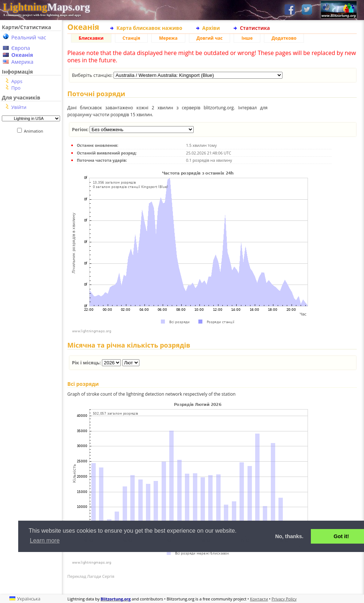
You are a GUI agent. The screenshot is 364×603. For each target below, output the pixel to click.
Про (16, 88)
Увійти (19, 107)
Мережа (168, 38)
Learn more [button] (45, 541)
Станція (132, 38)
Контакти (259, 599)
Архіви (211, 28)
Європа (21, 48)
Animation (35, 131)
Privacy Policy (284, 599)
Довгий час (210, 38)
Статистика (255, 28)
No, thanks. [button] (289, 536)
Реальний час (29, 37)
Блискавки (91, 38)
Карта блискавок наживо (149, 28)
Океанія (22, 55)
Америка (22, 62)
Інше (247, 38)
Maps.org (46, 7)
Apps (17, 81)
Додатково (284, 38)
